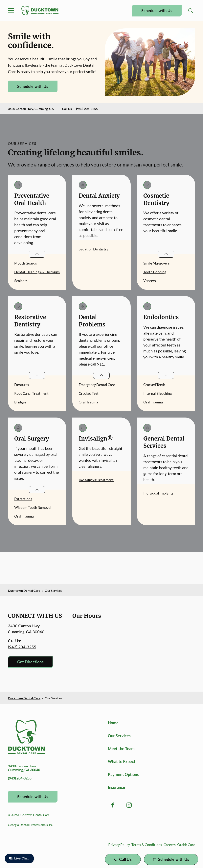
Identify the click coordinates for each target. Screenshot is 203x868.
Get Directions (30, 662)
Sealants (21, 281)
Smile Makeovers (157, 263)
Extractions (23, 499)
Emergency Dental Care (97, 385)
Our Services (119, 736)
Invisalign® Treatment (96, 480)
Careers (170, 845)
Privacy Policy (119, 845)
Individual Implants (158, 493)
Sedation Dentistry (93, 249)
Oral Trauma (88, 402)
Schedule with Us (157, 11)
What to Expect (122, 761)
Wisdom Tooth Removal (33, 507)
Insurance (116, 787)
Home (113, 723)
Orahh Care (186, 845)
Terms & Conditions (147, 845)
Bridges (20, 402)
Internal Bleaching (158, 393)
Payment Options (123, 774)
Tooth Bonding (155, 272)
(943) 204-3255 (87, 109)
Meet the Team (121, 749)
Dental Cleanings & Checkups (37, 272)
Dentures (22, 385)
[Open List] (37, 254)
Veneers (150, 281)
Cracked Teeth (90, 393)
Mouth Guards (26, 263)
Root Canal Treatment (31, 393)
